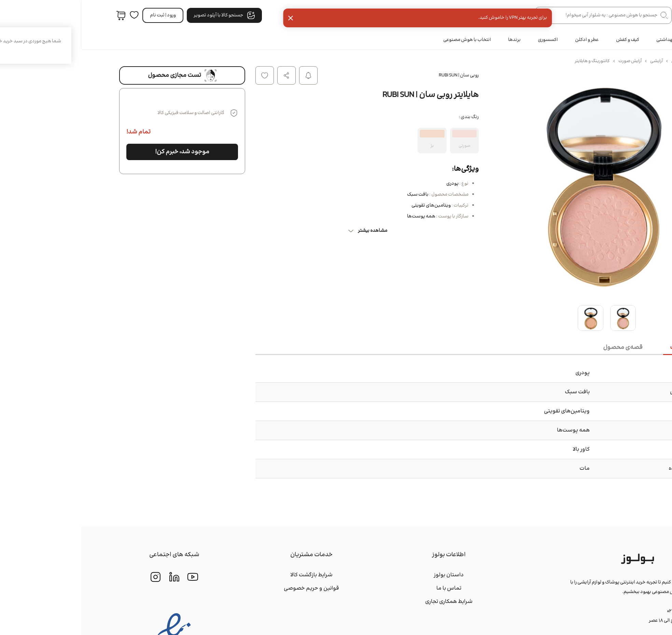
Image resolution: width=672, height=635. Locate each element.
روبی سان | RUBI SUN (377, 75)
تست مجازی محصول (101, 75)
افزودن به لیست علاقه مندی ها (183, 75)
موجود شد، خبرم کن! (101, 152)
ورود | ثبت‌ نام (81, 15)
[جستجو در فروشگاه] (522, 15)
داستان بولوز (367, 575)
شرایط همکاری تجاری (367, 602)
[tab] (610, 348)
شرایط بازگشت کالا (230, 575)
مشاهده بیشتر (286, 231)
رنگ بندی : (387, 117)
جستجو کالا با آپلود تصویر (143, 15)
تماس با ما (367, 588)
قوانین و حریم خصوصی (230, 588)
